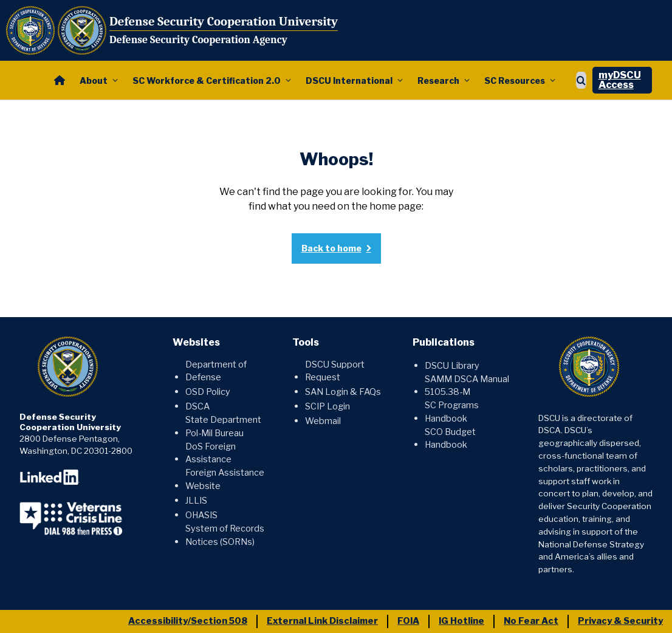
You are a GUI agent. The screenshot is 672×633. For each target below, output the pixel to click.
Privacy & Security (620, 621)
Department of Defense (216, 371)
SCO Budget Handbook (450, 439)
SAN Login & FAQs (343, 392)
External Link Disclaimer (322, 621)
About (94, 80)
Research (438, 80)
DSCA (197, 406)
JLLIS (196, 501)
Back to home (331, 248)
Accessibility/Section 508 (188, 621)
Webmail (323, 421)
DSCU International (349, 80)
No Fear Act (531, 621)
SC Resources (515, 80)
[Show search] (581, 80)
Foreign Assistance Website (225, 479)
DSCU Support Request (335, 371)
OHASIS (201, 515)
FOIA (408, 621)
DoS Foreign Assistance (211, 453)
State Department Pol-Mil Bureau (223, 426)
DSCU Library (452, 366)
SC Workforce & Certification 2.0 (207, 80)
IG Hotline (461, 621)
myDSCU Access (620, 80)
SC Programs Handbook (452, 412)
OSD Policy (208, 392)
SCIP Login (327, 406)
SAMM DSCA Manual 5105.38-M (467, 386)
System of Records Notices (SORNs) (225, 535)
